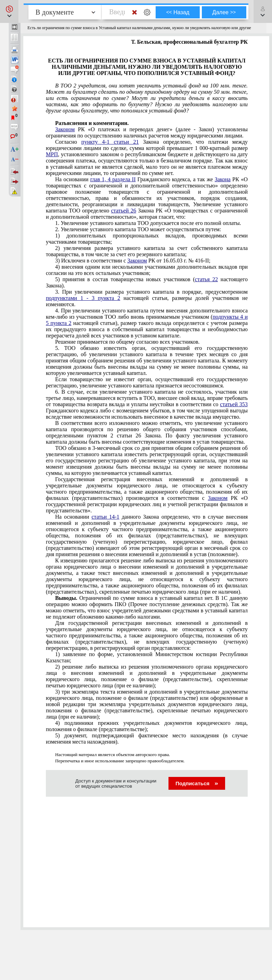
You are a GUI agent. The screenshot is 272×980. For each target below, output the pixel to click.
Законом (65, 129)
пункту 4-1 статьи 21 (110, 142)
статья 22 (206, 279)
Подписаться (197, 783)
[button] (9, 11)
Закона (223, 179)
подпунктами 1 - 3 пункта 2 (83, 298)
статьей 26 (124, 211)
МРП (52, 154)
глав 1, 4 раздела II (113, 179)
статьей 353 (234, 404)
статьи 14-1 (105, 517)
